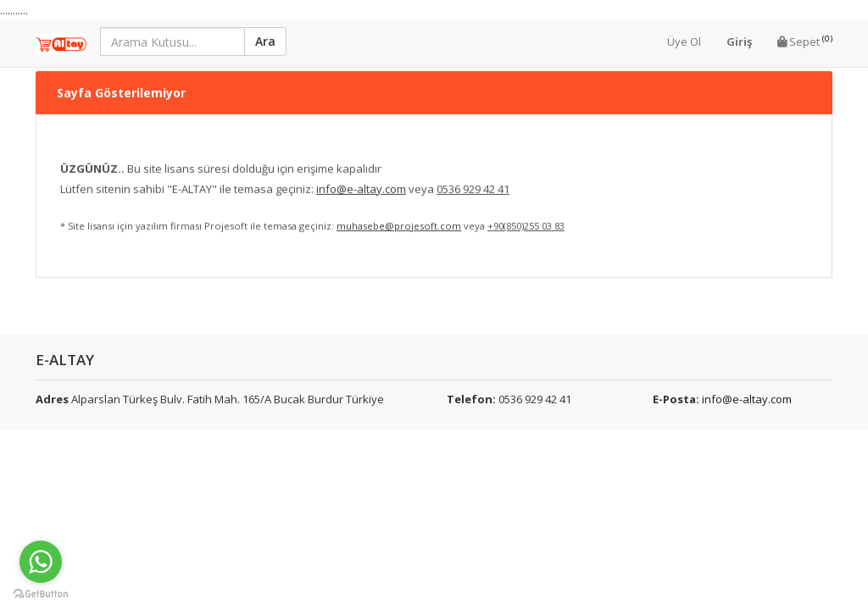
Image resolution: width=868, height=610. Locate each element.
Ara (265, 41)
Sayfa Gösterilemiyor (121, 75)
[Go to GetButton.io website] (41, 593)
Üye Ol (684, 42)
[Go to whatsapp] (41, 562)
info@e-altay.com (747, 399)
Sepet (805, 41)
